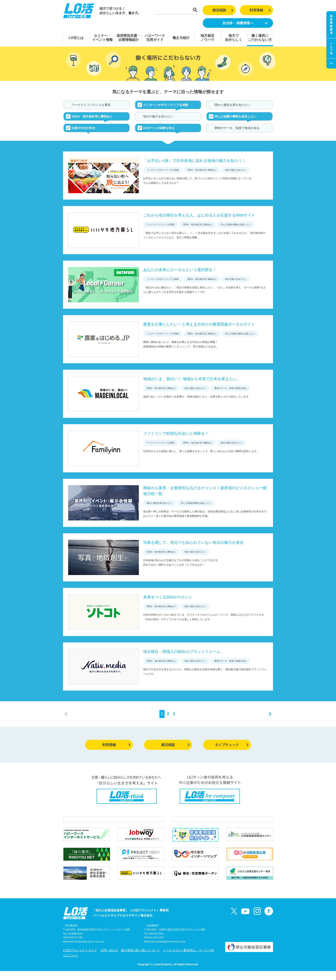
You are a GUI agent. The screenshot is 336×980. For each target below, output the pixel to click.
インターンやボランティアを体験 (166, 105)
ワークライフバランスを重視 (91, 105)
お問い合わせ (109, 959)
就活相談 (223, 10)
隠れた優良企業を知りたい (232, 105)
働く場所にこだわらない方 (260, 38)
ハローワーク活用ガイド (155, 38)
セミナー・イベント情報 (102, 38)
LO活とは (76, 38)
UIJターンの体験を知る (159, 128)
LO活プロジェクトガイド (80, 959)
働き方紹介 (181, 38)
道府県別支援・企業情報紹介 (129, 38)
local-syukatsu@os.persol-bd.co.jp (86, 951)
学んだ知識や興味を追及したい (235, 116)
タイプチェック (232, 745)
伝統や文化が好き (84, 128)
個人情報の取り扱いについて (140, 959)
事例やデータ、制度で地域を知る (237, 128)
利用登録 (260, 10)
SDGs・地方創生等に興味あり (92, 116)
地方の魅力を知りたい (158, 116)
